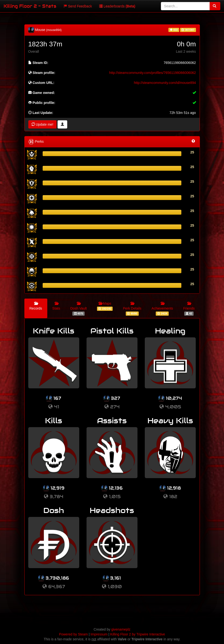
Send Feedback (78, 6)
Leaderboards (117, 6)
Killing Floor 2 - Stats (30, 6)
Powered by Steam (73, 634)
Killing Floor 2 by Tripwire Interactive (138, 634)
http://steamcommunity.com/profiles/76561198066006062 (152, 73)
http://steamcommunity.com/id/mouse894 (165, 83)
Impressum (99, 634)
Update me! (42, 124)
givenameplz (121, 629)
